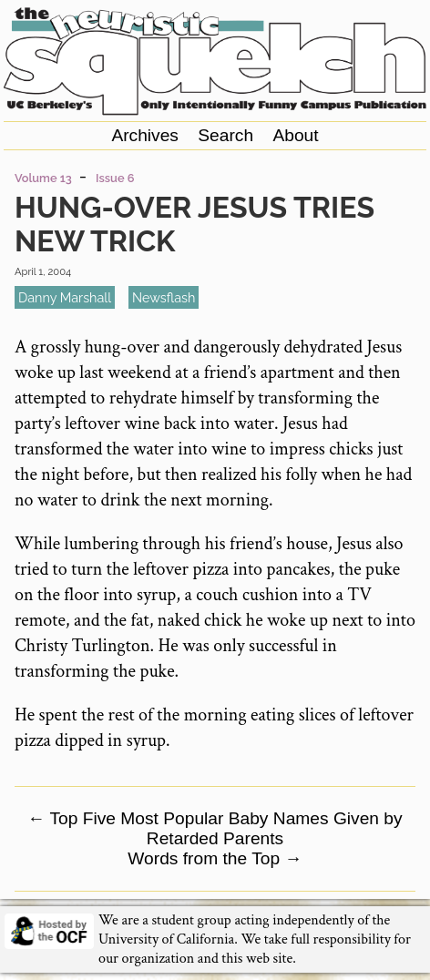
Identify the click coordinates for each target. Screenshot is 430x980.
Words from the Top (215, 858)
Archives (145, 135)
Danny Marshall (65, 297)
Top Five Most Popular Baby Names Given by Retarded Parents (215, 828)
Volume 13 (43, 178)
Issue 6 (115, 178)
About (295, 135)
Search (225, 135)
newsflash (164, 297)
